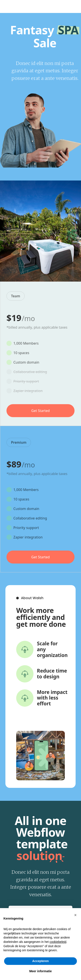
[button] (75, 915)
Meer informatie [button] (40, 971)
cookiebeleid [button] (58, 942)
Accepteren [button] (40, 961)
